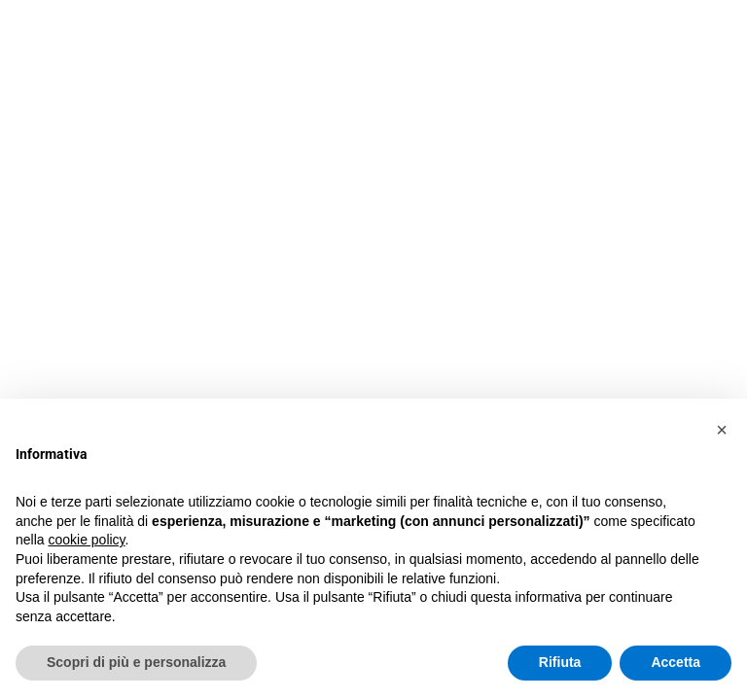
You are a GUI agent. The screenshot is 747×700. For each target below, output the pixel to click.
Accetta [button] (676, 662)
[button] (722, 430)
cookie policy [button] (86, 540)
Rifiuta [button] (560, 662)
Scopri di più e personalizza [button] (136, 662)
